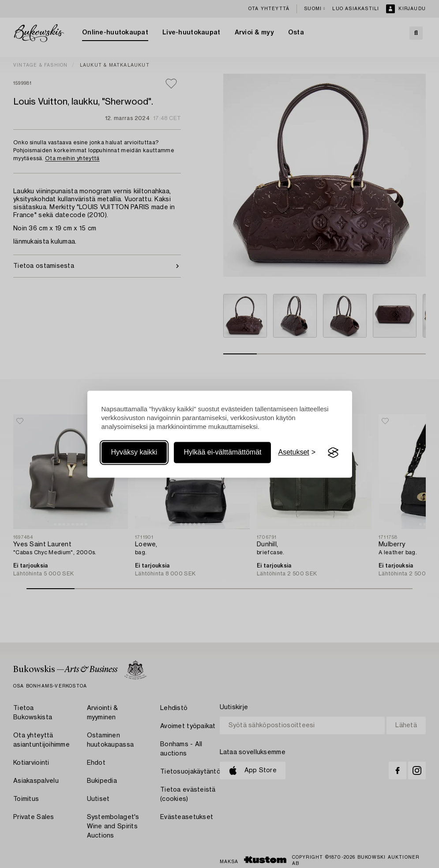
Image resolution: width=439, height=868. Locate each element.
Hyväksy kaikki (134, 453)
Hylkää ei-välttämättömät (222, 453)
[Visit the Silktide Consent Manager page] (333, 453)
